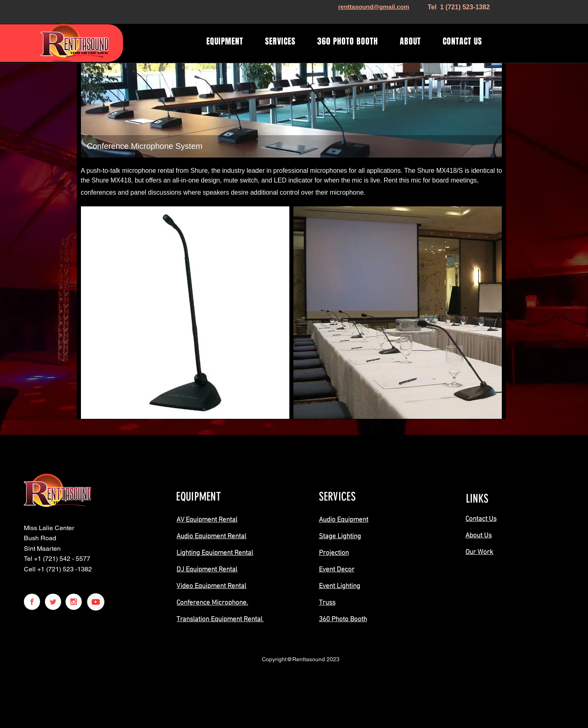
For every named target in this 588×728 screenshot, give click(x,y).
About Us (479, 536)
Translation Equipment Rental (220, 620)
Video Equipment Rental (211, 586)
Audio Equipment (344, 520)
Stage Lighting (340, 537)
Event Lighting (340, 586)
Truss (327, 603)
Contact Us (481, 519)
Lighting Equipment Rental (215, 553)
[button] (185, 313)
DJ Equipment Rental (207, 570)
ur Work (481, 552)
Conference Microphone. (212, 603)
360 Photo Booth (343, 620)
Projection (334, 553)
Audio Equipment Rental (211, 537)
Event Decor (337, 570)
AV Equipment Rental (207, 520)
